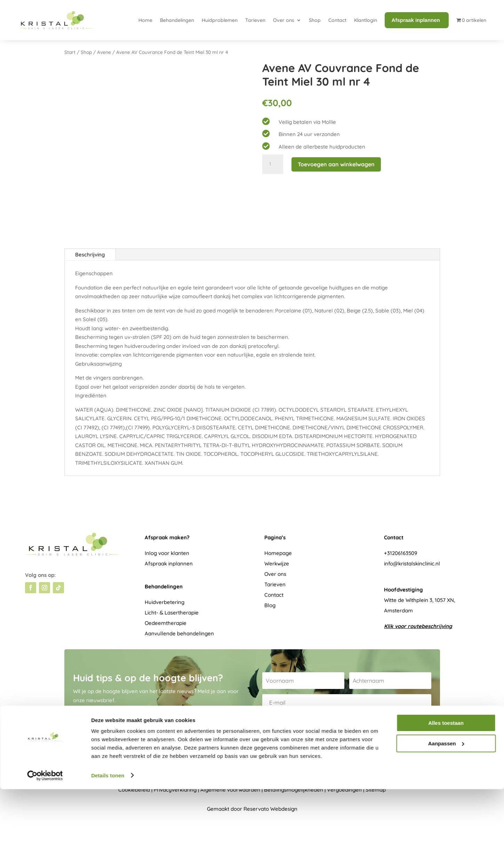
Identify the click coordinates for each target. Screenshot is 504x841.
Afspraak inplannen (169, 564)
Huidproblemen (220, 20)
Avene (104, 52)
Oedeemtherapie (166, 623)
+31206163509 (401, 553)
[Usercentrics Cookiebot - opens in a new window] (45, 827)
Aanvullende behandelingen (179, 633)
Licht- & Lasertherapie (172, 613)
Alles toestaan (446, 775)
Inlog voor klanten (167, 553)
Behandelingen (177, 20)
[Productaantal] (273, 164)
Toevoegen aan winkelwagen (336, 164)
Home (145, 20)
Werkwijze (277, 564)
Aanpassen (446, 795)
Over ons (284, 20)
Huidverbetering (165, 602)
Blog (270, 605)
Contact (337, 20)
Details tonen (108, 827)
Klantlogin (366, 20)
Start (70, 52)
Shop (315, 20)
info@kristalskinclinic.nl (412, 564)
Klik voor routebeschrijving (418, 626)
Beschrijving (90, 255)
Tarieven (255, 20)
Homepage (278, 553)
